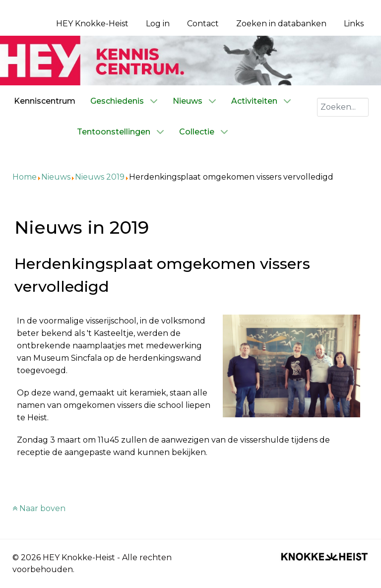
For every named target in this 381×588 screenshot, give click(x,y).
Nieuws (56, 177)
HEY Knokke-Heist (92, 24)
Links (354, 24)
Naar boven (39, 508)
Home (25, 177)
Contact (203, 24)
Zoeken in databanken (281, 24)
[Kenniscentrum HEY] (190, 60)
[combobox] (343, 107)
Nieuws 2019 (100, 177)
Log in (158, 24)
